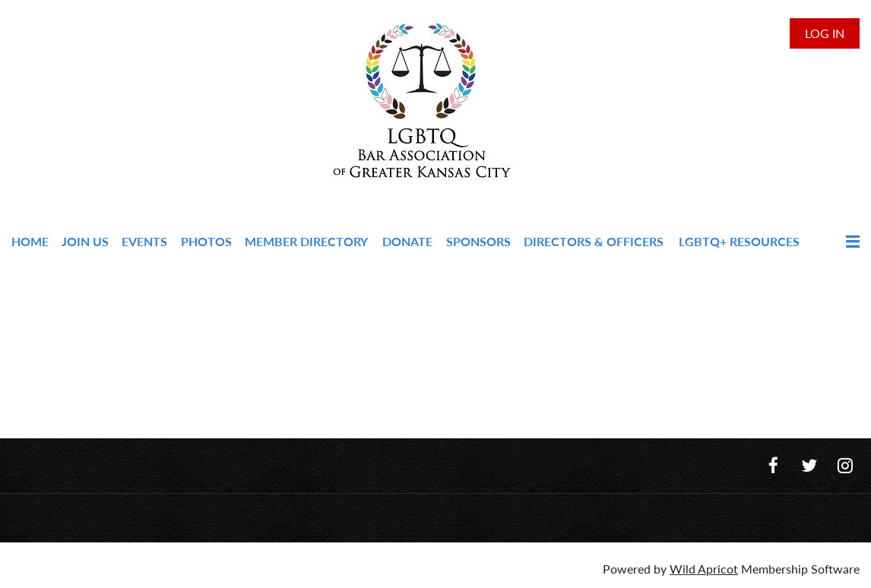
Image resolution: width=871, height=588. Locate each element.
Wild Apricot (704, 569)
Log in (825, 33)
